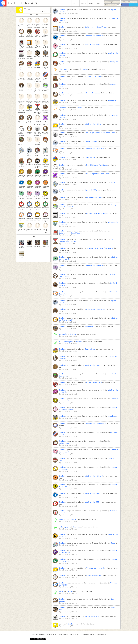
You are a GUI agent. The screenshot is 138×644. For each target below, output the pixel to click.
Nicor (61, 592)
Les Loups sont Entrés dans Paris (100, 133)
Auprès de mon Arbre (96, 309)
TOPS (91, 3)
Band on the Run (94, 383)
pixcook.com (65, 634)
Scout (114, 182)
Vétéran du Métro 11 (94, 365)
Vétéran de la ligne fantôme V (100, 248)
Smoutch (63, 519)
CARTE (76, 3)
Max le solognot (66, 342)
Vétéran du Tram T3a (95, 149)
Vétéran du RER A (93, 502)
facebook (125, 5)
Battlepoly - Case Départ (70, 233)
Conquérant (90, 157)
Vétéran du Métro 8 (94, 266)
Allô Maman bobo (94, 575)
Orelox (27, 9)
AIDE (99, 3)
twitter (134, 5)
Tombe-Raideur (93, 77)
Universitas (64, 443)
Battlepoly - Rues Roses (97, 213)
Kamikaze (112, 100)
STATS (83, 3)
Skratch (62, 108)
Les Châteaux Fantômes (97, 165)
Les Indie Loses (93, 93)
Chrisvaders (64, 69)
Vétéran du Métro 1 (94, 124)
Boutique (103, 634)
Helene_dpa (64, 527)
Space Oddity (91, 141)
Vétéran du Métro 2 (94, 36)
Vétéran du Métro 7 (94, 44)
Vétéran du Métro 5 (94, 476)
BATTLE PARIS (23, 3)
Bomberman (90, 327)
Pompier (114, 62)
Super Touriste (92, 616)
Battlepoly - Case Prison (96, 27)
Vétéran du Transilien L (96, 424)
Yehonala (63, 334)
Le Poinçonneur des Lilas (98, 174)
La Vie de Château (94, 197)
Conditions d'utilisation (89, 634)
